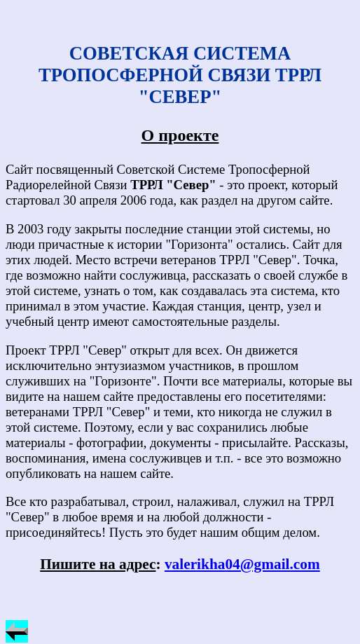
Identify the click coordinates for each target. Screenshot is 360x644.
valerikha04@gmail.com (242, 564)
